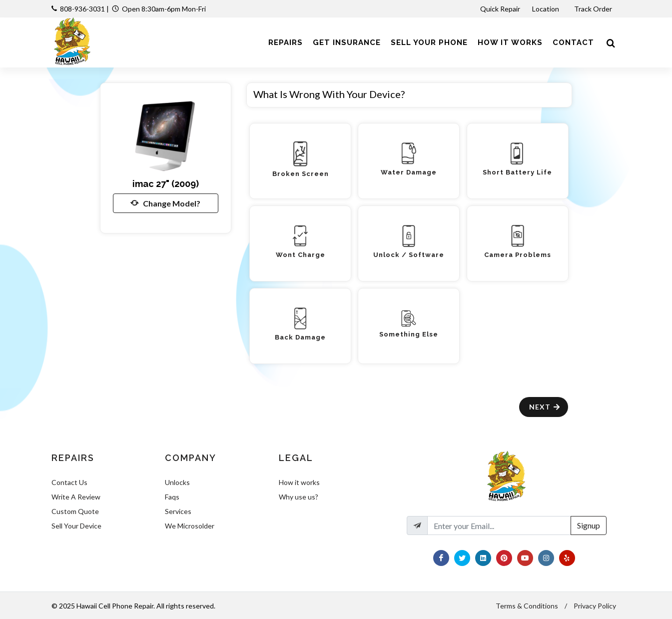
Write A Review (76, 497)
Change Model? (165, 203)
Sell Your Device (76, 526)
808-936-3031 (82, 9)
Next (545, 407)
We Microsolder (190, 526)
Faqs (172, 497)
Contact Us (69, 482)
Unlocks (177, 482)
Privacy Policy (595, 606)
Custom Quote (75, 511)
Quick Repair (500, 9)
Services (178, 511)
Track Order (594, 9)
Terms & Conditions (527, 606)
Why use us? (299, 497)
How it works (299, 482)
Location (546, 9)
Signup (589, 525)
